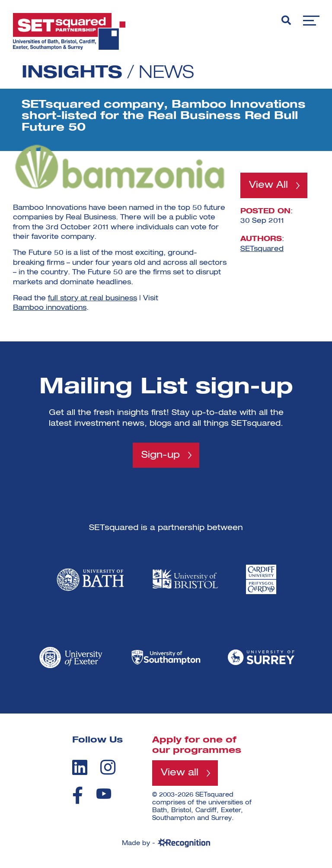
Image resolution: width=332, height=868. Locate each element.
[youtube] (104, 794)
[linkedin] (80, 767)
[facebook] (78, 795)
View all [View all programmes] (180, 773)
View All (268, 185)
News (166, 73)
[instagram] (108, 767)
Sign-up (161, 455)
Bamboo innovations (50, 308)
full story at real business (93, 299)
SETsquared (262, 249)
